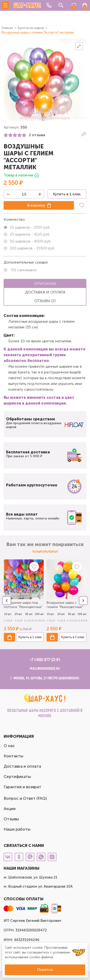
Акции (10, 809)
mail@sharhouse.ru (45, 669)
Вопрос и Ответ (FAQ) (25, 798)
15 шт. (8, 614)
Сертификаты (17, 777)
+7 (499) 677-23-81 (45, 660)
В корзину (36, 205)
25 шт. (19, 614)
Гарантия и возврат (22, 787)
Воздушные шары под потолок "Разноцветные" (23, 605)
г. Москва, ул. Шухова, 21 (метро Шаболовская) (45, 678)
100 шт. (40, 614)
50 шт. (29, 614)
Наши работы (17, 829)
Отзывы (11, 819)
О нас (9, 746)
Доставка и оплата (22, 766)
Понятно (45, 970)
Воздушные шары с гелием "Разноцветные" (65, 605)
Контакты (13, 756)
